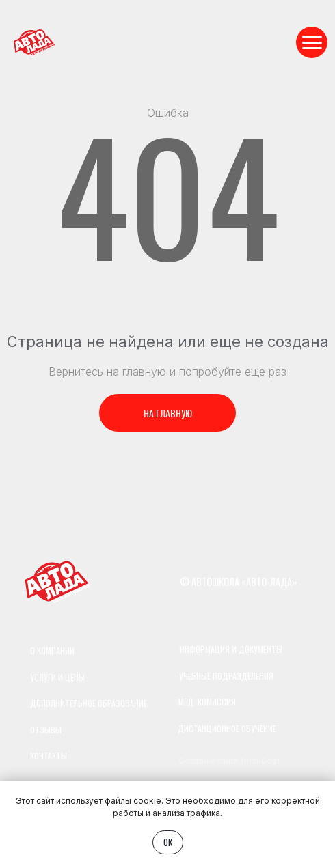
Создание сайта (209, 761)
